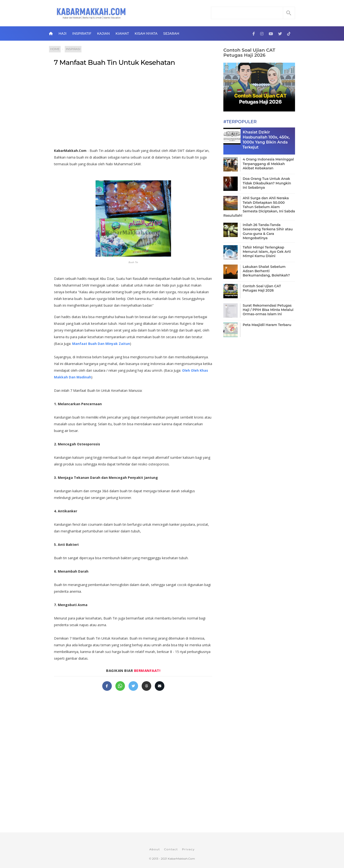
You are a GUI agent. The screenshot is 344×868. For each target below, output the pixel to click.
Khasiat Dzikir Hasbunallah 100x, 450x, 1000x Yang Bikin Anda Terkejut (266, 140)
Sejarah (171, 33)
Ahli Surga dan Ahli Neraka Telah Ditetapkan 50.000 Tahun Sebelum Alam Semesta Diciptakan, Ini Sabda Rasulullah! (259, 207)
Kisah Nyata (146, 33)
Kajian (103, 33)
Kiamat (122, 33)
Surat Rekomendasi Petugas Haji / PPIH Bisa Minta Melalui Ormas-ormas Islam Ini (268, 310)
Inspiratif (82, 33)
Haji (62, 33)
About (155, 849)
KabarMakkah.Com (181, 859)
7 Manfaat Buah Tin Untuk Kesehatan (115, 62)
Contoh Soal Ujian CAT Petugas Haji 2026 (249, 53)
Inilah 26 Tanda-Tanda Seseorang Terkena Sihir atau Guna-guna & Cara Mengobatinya (268, 231)
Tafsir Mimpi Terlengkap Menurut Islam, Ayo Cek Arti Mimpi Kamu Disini (267, 252)
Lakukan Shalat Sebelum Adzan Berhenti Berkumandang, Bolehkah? (266, 271)
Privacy (188, 849)
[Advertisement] (133, 109)
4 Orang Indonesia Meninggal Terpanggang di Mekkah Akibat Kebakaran (268, 164)
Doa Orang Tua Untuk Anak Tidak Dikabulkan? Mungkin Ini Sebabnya (267, 183)
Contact (171, 849)
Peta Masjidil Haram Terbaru (267, 325)
